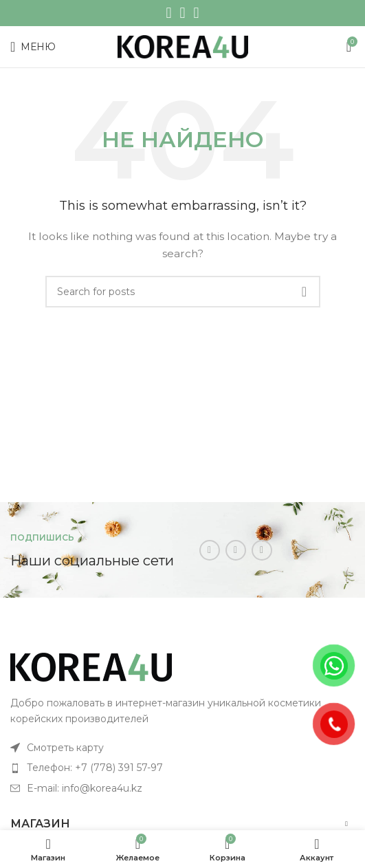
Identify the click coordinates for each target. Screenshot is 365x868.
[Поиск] (183, 292)
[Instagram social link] (168, 13)
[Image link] (91, 666)
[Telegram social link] (197, 13)
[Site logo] (183, 46)
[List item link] (182, 748)
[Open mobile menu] (33, 47)
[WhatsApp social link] (182, 13)
